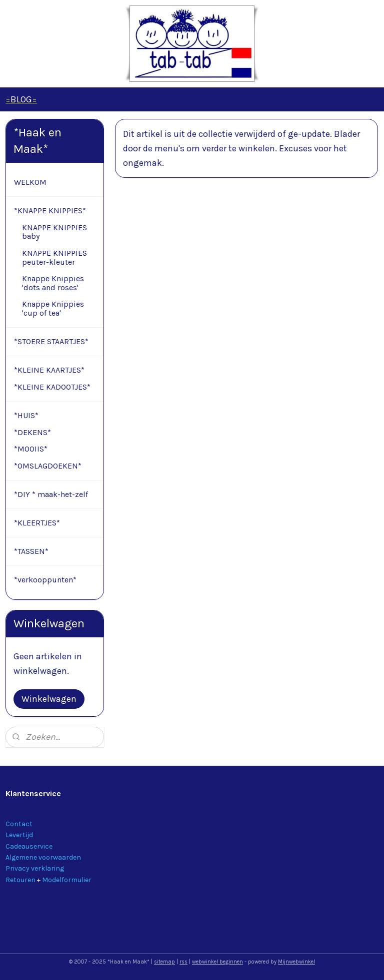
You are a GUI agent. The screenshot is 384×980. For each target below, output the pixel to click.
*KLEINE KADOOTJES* (52, 387)
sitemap (164, 962)
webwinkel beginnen (217, 962)
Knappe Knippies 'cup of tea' (53, 308)
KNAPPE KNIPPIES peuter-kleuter (54, 257)
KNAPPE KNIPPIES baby (54, 232)
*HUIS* (26, 415)
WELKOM (30, 182)
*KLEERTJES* (37, 523)
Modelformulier (67, 880)
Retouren (20, 880)
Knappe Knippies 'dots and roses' (53, 283)
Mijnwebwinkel (296, 962)
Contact (19, 824)
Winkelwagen (49, 699)
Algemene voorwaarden (43, 857)
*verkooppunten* (45, 580)
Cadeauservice (29, 846)
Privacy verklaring (35, 868)
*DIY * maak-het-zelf (51, 494)
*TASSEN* (31, 551)
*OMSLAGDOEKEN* (48, 466)
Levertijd (19, 835)
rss (183, 962)
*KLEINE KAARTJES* (49, 370)
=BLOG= (21, 99)
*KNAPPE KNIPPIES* (50, 211)
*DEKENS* (32, 432)
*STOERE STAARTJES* (51, 341)
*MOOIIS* (31, 449)
